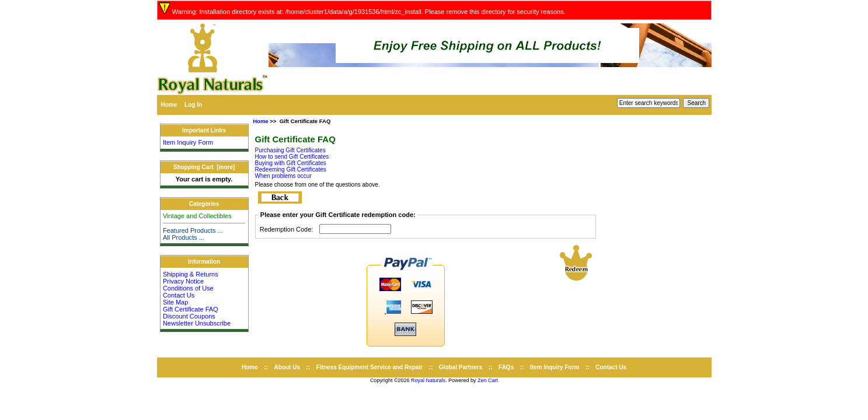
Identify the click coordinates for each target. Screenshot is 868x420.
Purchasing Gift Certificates (290, 150)
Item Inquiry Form (188, 142)
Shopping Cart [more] (204, 167)
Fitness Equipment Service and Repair (369, 367)
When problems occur (283, 176)
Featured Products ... (193, 230)
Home (169, 105)
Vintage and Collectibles (197, 216)
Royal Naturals (428, 380)
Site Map (175, 302)
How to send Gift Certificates (292, 157)
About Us (287, 367)
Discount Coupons (189, 316)
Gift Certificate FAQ (191, 309)
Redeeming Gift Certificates (291, 169)
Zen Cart (488, 380)
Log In (193, 105)
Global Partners (461, 367)
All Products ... (184, 237)
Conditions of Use (188, 288)
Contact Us (179, 295)
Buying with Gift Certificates (291, 163)
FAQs (506, 367)
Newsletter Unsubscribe (197, 323)
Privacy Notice (183, 281)
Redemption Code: (287, 229)
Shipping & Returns (191, 274)
